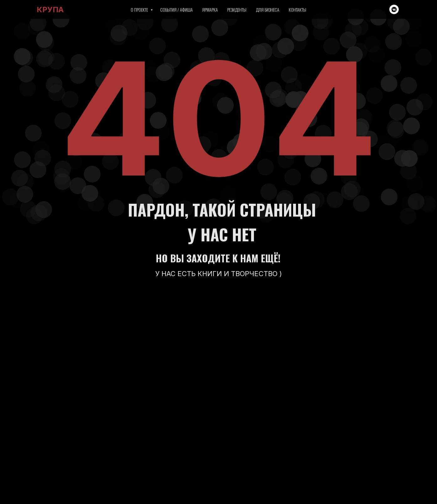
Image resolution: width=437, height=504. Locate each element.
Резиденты (237, 10)
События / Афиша (176, 10)
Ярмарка (210, 10)
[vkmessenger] (394, 9)
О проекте (140, 10)
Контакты (297, 10)
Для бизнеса (268, 10)
